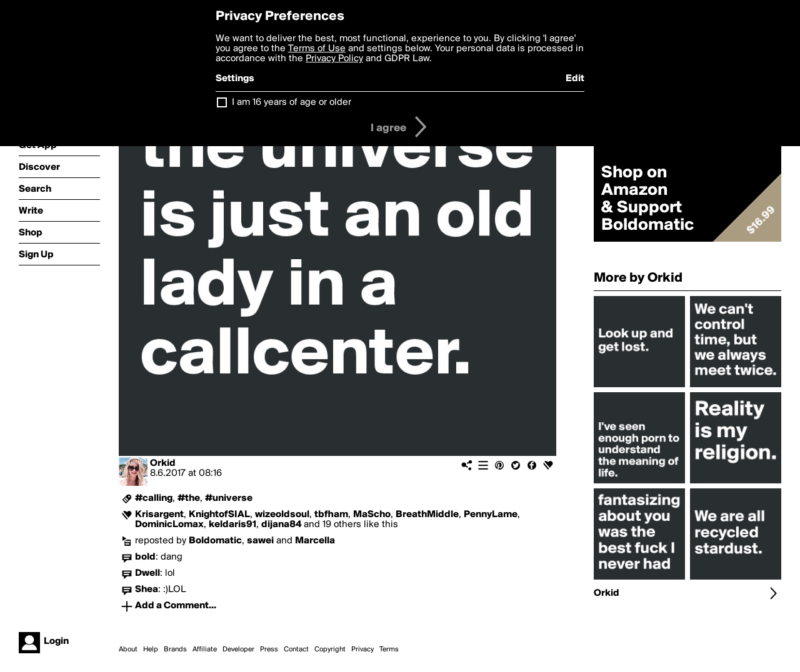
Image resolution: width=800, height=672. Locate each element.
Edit (575, 79)
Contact (296, 650)
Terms (389, 650)
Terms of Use (317, 49)
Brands (175, 650)
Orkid (163, 463)
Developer (238, 650)
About (128, 650)
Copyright (330, 650)
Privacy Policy (334, 59)
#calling (154, 498)
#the (189, 498)
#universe (229, 498)
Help (151, 650)
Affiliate (205, 650)
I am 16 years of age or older (292, 102)
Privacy (362, 650)
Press (269, 650)
